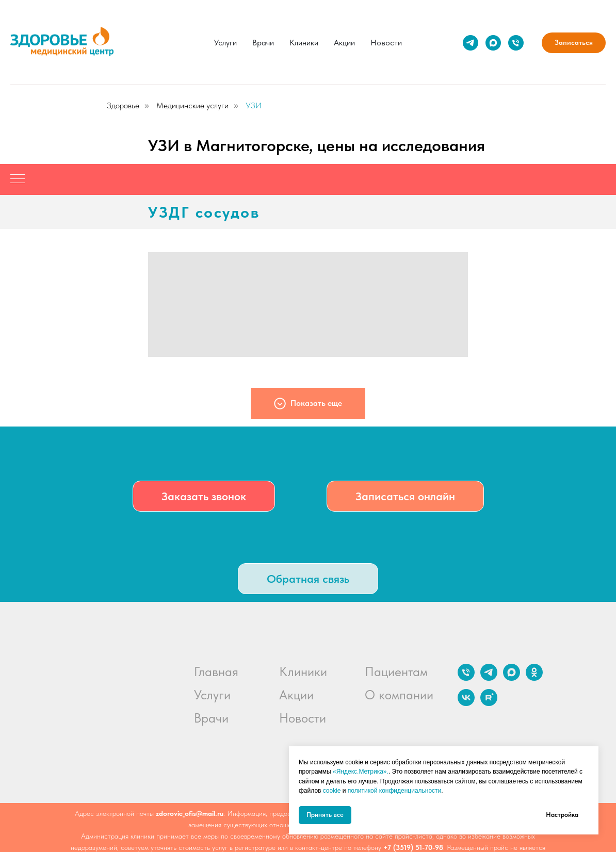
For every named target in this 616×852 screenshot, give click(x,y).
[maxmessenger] (493, 43)
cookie (332, 791)
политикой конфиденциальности (394, 791)
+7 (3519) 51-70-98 (413, 847)
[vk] (466, 703)
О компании (399, 695)
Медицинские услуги (192, 105)
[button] (204, 496)
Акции (344, 43)
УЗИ (254, 105)
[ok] (534, 678)
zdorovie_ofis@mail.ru (190, 813)
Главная (216, 671)
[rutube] (489, 703)
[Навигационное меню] (18, 179)
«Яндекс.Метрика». (361, 772)
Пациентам (396, 671)
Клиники (304, 43)
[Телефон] (516, 43)
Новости (386, 43)
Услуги (225, 43)
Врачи (263, 43)
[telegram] (471, 43)
